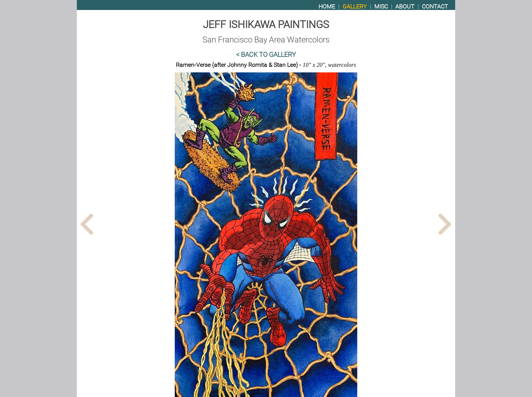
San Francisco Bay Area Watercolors (266, 40)
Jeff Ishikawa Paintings (266, 25)
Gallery (355, 6)
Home (327, 6)
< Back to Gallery (266, 55)
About (405, 6)
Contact (435, 6)
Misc (381, 6)
